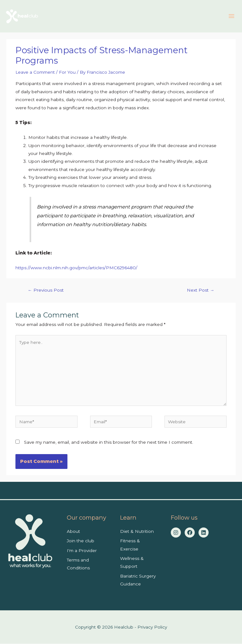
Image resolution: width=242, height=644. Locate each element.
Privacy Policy (152, 627)
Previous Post (46, 290)
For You (67, 72)
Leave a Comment (35, 72)
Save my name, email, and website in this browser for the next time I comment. (109, 443)
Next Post (201, 290)
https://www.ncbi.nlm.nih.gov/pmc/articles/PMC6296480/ (76, 268)
